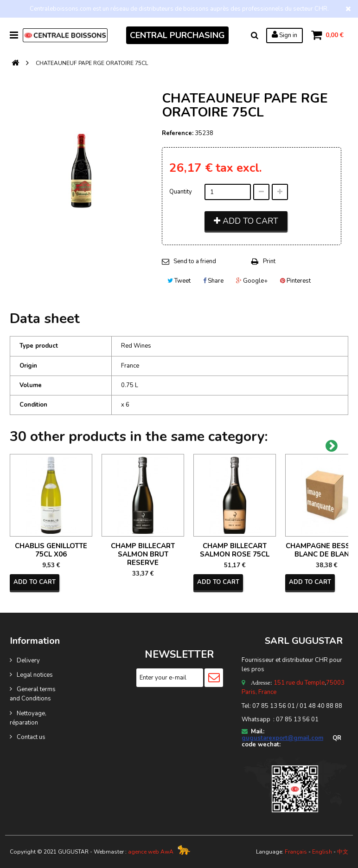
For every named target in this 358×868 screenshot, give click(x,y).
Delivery (28, 661)
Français (296, 852)
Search (254, 35)
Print (269, 261)
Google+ (252, 281)
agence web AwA (151, 852)
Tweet (179, 281)
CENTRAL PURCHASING (177, 35)
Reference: (178, 133)
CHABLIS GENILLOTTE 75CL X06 (51, 550)
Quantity (181, 192)
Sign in (284, 35)
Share (213, 281)
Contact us (31, 737)
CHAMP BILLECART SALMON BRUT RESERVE (143, 554)
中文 (343, 852)
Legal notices (35, 675)
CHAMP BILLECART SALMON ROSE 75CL (235, 550)
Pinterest (295, 281)
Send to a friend (195, 261)
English (322, 852)
